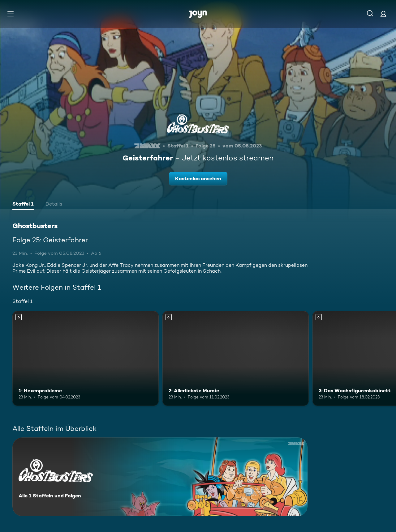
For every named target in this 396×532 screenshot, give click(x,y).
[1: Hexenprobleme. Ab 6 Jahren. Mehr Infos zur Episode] (86, 358)
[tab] (23, 205)
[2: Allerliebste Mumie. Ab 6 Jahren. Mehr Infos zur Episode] (236, 358)
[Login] (383, 14)
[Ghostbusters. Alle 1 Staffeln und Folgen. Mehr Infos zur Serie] (160, 477)
